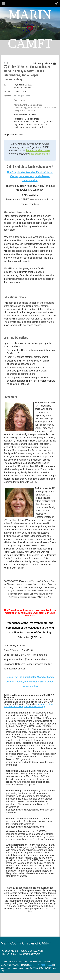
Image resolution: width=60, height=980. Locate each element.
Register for (30, 682)
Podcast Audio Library (38, 150)
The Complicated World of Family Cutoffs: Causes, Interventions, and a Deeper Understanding (30, 176)
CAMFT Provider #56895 (41, 965)
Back (6, 63)
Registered (7, 96)
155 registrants (22, 96)
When (5, 85)
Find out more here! (40, 154)
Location (7, 91)
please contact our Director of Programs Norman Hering (28, 705)
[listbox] (45, 63)
